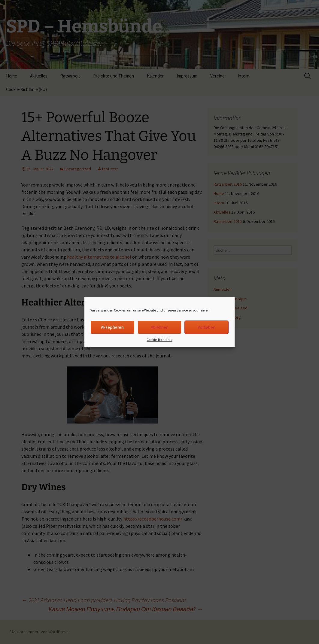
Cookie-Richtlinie (159, 340)
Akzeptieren (112, 327)
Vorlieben (207, 327)
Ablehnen (160, 327)
